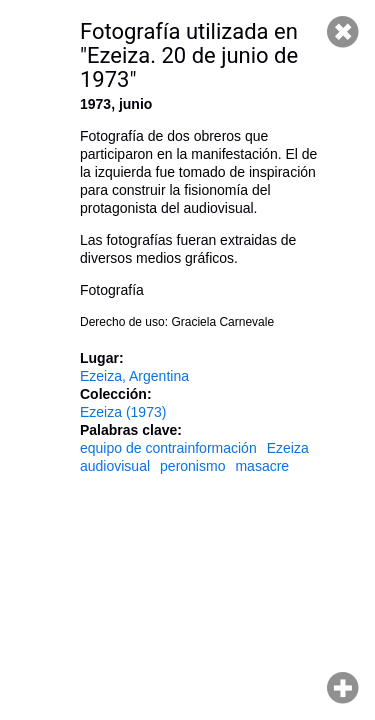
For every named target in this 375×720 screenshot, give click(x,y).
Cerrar (343, 32)
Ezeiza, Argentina (134, 376)
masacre (262, 466)
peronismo (192, 466)
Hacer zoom (343, 688)
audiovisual (115, 466)
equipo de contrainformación (168, 448)
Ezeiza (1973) (123, 412)
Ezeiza (288, 448)
